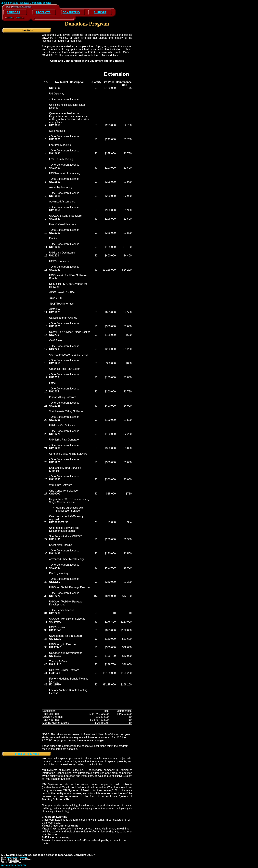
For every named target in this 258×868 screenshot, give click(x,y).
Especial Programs (27, 754)
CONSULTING (71, 12)
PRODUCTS (43, 12)
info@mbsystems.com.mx (17, 857)
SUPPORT (100, 12)
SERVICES (13, 12)
